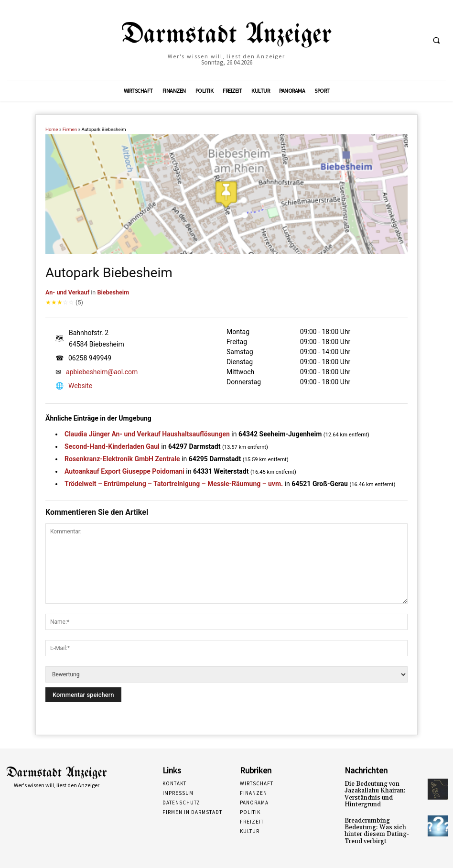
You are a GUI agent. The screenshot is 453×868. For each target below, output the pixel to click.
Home (52, 129)
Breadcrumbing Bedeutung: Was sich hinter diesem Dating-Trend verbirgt (382, 826)
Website (80, 386)
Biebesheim (113, 292)
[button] (436, 40)
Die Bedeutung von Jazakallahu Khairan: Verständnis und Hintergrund (372, 794)
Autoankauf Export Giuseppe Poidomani (124, 471)
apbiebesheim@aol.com (102, 372)
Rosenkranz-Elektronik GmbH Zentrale (122, 459)
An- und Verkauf (67, 292)
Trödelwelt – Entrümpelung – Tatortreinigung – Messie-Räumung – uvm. (174, 484)
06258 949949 (90, 358)
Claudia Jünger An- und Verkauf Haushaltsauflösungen (147, 434)
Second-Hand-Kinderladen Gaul (112, 446)
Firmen (70, 129)
